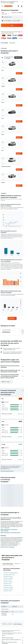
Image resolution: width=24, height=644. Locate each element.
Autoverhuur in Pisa (7, 584)
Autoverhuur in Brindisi (8, 589)
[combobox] (5, 13)
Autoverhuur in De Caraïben (7, 624)
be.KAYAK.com (4, 623)
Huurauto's (10, 623)
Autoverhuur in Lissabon (8, 587)
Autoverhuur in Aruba (17, 623)
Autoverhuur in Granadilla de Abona (11, 573)
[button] (23, 2)
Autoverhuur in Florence (8, 578)
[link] (12, 318)
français (12, 3)
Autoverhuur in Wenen (8, 582)
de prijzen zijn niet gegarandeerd (8, 634)
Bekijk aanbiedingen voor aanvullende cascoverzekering (9, 530)
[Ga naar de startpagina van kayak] (8, 6)
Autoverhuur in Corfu (8, 591)
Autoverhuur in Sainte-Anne (9, 575)
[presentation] (23, 390)
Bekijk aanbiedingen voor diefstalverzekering (10, 533)
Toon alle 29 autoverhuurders (7, 471)
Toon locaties (20, 414)
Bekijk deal (19, 73)
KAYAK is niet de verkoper (13, 638)
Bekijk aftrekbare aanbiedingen (7, 547)
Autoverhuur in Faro (7, 585)
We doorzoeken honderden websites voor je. (13, 640)
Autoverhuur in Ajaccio (8, 576)
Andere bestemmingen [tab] (8, 564)
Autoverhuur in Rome (8, 580)
